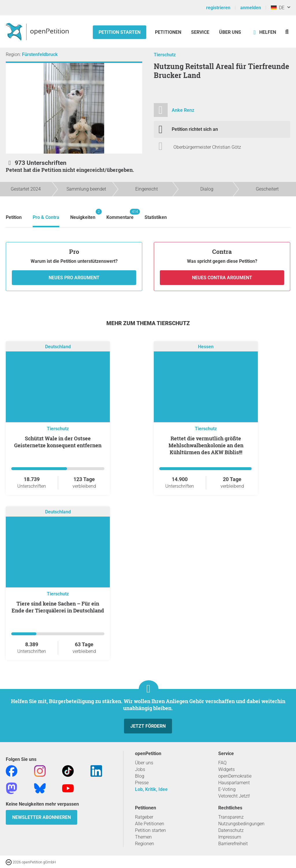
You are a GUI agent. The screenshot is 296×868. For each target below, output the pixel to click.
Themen (143, 837)
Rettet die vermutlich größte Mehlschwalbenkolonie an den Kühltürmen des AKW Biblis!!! (206, 445)
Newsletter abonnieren (41, 817)
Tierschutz (165, 55)
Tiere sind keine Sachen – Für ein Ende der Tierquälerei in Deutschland (58, 607)
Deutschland (58, 347)
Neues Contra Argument (222, 278)
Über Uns (230, 32)
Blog (140, 776)
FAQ (222, 763)
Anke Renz (183, 110)
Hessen (206, 347)
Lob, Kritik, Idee (151, 789)
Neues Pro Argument (74, 278)
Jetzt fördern (148, 726)
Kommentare (120, 214)
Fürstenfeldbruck (40, 54)
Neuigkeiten (83, 214)
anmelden (251, 8)
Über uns (144, 763)
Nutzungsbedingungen (241, 824)
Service (200, 32)
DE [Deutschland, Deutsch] (278, 8)
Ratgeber (144, 817)
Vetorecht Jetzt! (234, 796)
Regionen (145, 844)
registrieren (218, 8)
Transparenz (231, 817)
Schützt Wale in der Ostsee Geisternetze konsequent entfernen (58, 442)
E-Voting (227, 789)
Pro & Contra (46, 217)
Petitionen (169, 32)
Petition (14, 217)
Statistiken (156, 217)
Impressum (230, 837)
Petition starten (120, 32)
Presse (142, 783)
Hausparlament (234, 783)
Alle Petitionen (150, 824)
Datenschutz (231, 830)
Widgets (226, 769)
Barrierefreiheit (233, 844)
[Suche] (287, 32)
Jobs (140, 769)
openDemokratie (235, 776)
